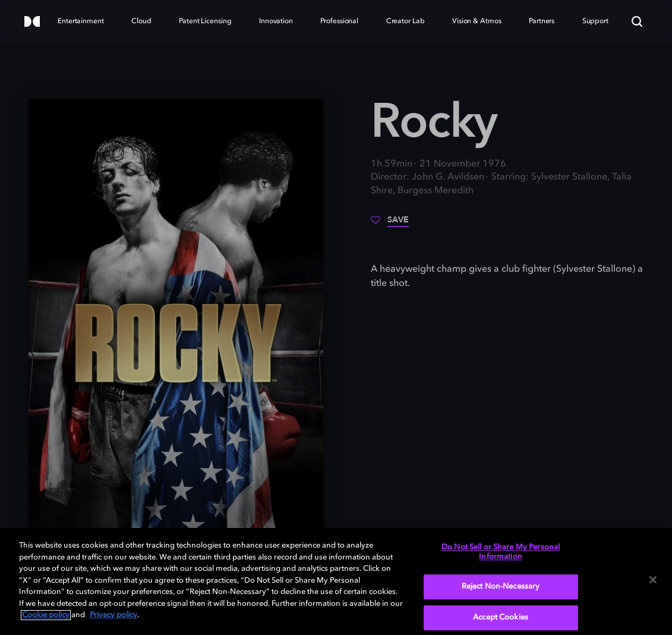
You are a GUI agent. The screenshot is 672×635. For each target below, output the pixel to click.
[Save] (390, 224)
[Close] (653, 580)
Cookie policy (46, 615)
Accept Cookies (501, 617)
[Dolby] (32, 22)
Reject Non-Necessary (501, 587)
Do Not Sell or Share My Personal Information (501, 552)
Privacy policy (113, 615)
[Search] (637, 21)
